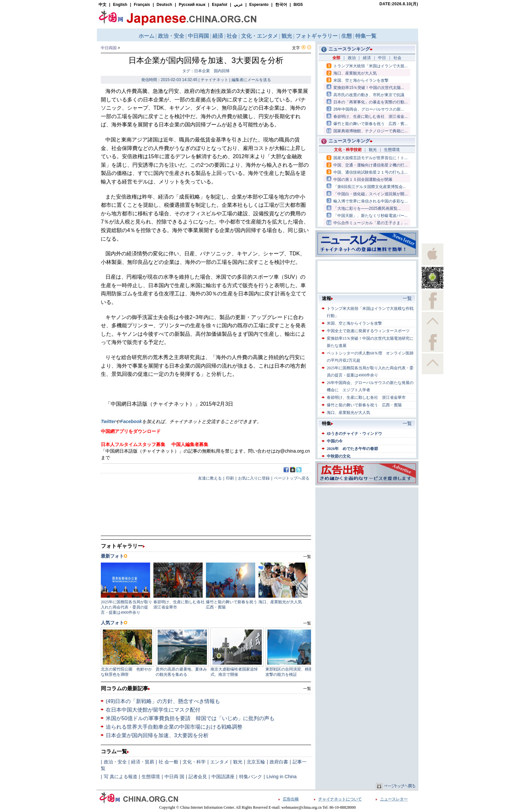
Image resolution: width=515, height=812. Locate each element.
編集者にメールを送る (251, 80)
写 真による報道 (121, 777)
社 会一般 (168, 762)
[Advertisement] (367, 530)
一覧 (307, 689)
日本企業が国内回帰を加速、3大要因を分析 (157, 735)
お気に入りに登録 (254, 478)
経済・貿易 (143, 762)
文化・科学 (194, 762)
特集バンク (251, 777)
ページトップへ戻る (292, 478)
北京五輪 (256, 762)
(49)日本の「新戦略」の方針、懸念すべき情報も (163, 701)
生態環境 (151, 777)
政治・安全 (115, 762)
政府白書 (279, 762)
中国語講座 (223, 777)
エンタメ (219, 762)
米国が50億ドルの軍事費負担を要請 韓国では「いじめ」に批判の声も (190, 718)
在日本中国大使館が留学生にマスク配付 (153, 710)
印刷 (230, 478)
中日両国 (109, 48)
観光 (238, 762)
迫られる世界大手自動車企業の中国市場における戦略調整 (174, 727)
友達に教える (210, 478)
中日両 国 (174, 777)
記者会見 (198, 777)
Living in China (281, 777)
